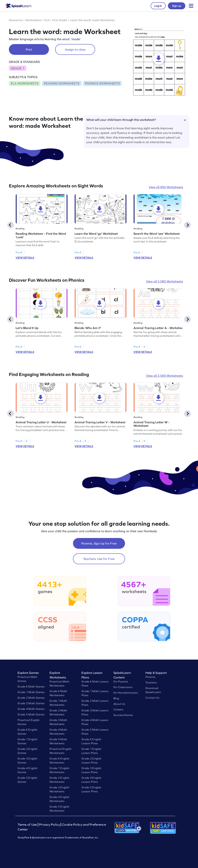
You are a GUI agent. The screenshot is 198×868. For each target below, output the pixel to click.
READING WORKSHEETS (62, 83)
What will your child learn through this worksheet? (136, 120)
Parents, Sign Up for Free (99, 543)
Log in (158, 6)
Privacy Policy (49, 825)
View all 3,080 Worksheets (164, 281)
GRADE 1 (18, 68)
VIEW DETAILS (25, 258)
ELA (47, 20)
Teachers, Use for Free (99, 559)
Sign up (177, 6)
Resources (16, 20)
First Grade (60, 20)
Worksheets (34, 20)
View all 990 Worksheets (166, 187)
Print (29, 49)
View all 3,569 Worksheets (164, 376)
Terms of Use (28, 825)
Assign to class (75, 49)
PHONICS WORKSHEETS (102, 83)
